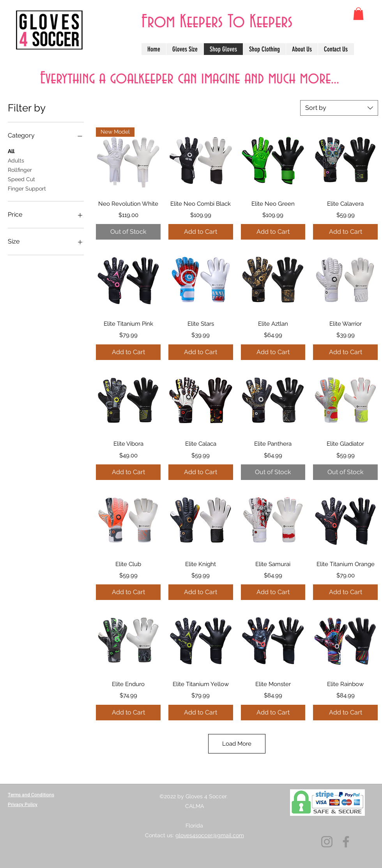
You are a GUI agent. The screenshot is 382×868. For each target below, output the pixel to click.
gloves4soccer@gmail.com (210, 835)
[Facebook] (346, 842)
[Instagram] (327, 842)
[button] (358, 14)
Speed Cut (21, 179)
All (11, 151)
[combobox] (339, 108)
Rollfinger (20, 169)
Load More (237, 749)
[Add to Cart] (201, 232)
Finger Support (27, 188)
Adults (16, 160)
